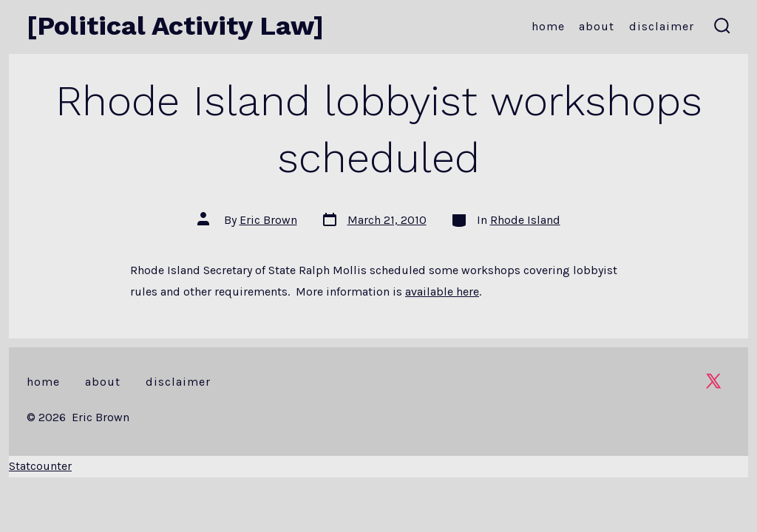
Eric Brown (268, 220)
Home (548, 26)
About (597, 26)
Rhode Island (525, 220)
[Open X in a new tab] (713, 381)
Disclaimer (662, 26)
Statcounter (40, 466)
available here (442, 291)
